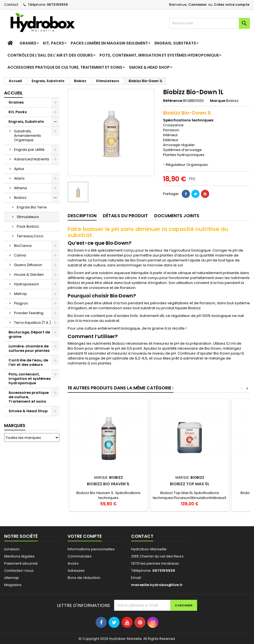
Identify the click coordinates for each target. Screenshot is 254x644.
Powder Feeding (29, 313)
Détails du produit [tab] (125, 216)
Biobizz (20, 198)
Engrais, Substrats (175, 43)
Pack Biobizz (28, 226)
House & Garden (29, 274)
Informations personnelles (91, 549)
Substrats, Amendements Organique (27, 136)
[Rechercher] (210, 23)
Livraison (12, 549)
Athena (20, 188)
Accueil (13, 93)
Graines (28, 43)
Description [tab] (82, 216)
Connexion (198, 5)
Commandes (80, 556)
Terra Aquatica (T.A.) (32, 323)
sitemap (12, 578)
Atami (19, 178)
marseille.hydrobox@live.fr (157, 585)
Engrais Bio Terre (32, 207)
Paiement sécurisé (21, 563)
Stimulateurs (28, 217)
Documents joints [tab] (177, 216)
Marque (218, 101)
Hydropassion (27, 284)
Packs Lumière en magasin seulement (109, 43)
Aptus (19, 169)
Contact (11, 5)
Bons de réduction (84, 578)
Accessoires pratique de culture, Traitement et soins (65, 67)
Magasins (13, 585)
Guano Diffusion (28, 265)
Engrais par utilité (29, 150)
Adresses (76, 571)
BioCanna (23, 246)
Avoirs (73, 563)
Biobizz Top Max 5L (190, 484)
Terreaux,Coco (30, 236)
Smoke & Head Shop (149, 67)
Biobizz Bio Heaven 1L (108, 484)
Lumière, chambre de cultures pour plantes (29, 348)
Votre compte (85, 536)
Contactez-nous (19, 571)
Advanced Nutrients (32, 159)
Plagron (21, 303)
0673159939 (57, 5)
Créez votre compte (232, 5)
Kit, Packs (53, 43)
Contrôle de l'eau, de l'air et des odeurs (50, 55)
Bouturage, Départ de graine (29, 334)
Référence (173, 101)
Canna (20, 255)
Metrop (20, 294)
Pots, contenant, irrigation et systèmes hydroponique (159, 55)
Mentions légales (19, 556)
